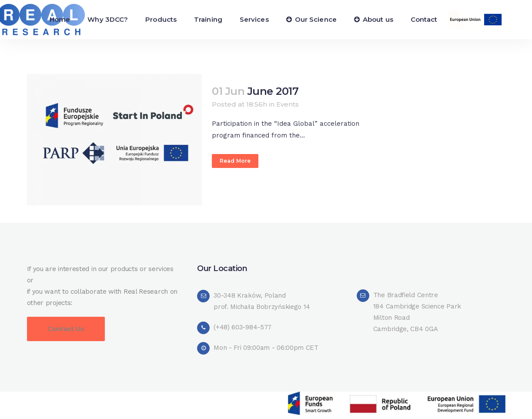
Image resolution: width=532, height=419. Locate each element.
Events (288, 104)
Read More (235, 161)
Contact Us (66, 329)
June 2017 (273, 91)
